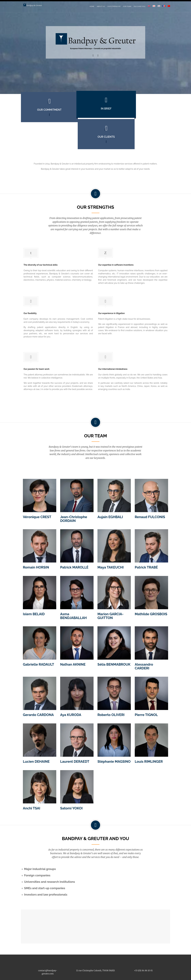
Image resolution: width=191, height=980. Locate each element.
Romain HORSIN (36, 543)
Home (92, 6)
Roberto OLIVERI (111, 691)
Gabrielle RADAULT (38, 640)
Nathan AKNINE (73, 640)
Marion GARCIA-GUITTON (110, 592)
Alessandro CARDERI (144, 642)
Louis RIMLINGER (149, 737)
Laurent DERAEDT (75, 737)
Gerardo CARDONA (38, 691)
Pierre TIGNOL (146, 691)
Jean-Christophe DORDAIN (74, 495)
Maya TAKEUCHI (111, 543)
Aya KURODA (71, 691)
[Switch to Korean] (159, 6)
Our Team (127, 6)
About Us (101, 6)
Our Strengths (114, 6)
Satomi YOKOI (71, 784)
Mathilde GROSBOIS (151, 590)
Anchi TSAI (32, 784)
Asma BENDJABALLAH (73, 592)
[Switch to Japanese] (154, 6)
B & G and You (140, 6)
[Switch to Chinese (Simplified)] (169, 6)
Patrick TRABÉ (146, 543)
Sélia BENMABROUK (114, 640)
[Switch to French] (164, 6)
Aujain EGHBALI (110, 493)
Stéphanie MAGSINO (114, 737)
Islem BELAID (34, 590)
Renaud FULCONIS (150, 493)
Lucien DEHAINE (36, 737)
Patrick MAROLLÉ (74, 543)
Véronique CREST (37, 493)
